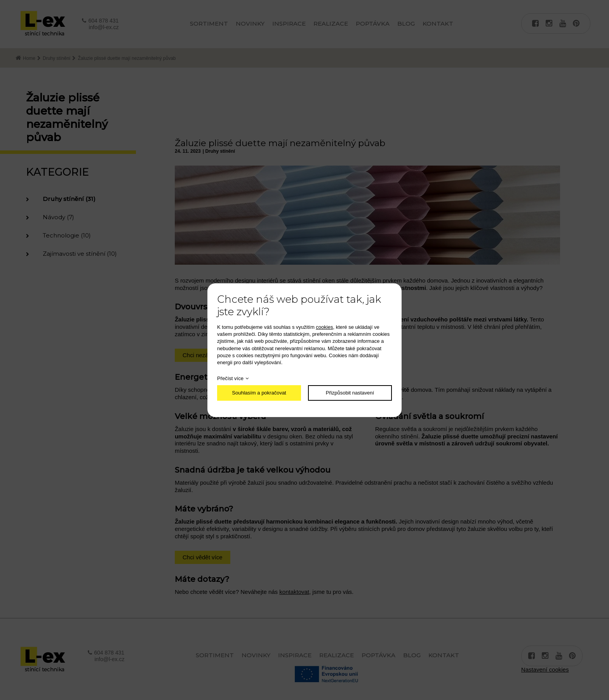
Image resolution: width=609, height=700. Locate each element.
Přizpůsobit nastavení (350, 393)
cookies (324, 327)
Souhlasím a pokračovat (259, 393)
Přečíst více (230, 378)
